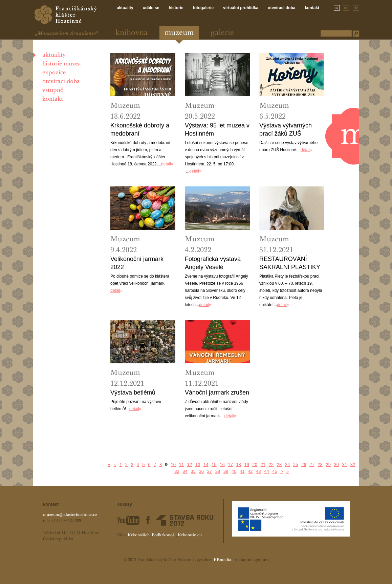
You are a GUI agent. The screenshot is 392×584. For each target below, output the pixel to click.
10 (173, 465)
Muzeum (179, 33)
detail (166, 164)
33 (177, 471)
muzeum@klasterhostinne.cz (70, 515)
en (346, 8)
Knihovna (132, 33)
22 (271, 465)
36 (201, 471)
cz (337, 8)
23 (279, 465)
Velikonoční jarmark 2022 (137, 263)
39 (226, 471)
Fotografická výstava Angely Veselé (213, 263)
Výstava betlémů (133, 392)
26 (304, 465)
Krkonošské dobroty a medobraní (140, 129)
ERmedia (222, 560)
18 (238, 465)
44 (266, 471)
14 (206, 465)
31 (345, 465)
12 (190, 465)
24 (287, 465)
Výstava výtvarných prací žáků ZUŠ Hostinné (286, 130)
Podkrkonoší (164, 535)
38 (218, 471)
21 (263, 465)
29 (328, 465)
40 (234, 471)
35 (193, 471)
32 (353, 465)
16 (222, 465)
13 (198, 465)
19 (246, 465)
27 (312, 465)
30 (336, 465)
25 (296, 465)
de (356, 8)
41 (242, 471)
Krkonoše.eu (190, 535)
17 (230, 465)
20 (255, 465)
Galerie (222, 33)
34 (185, 471)
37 (210, 471)
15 (214, 465)
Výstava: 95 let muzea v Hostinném (217, 129)
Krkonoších (139, 535)
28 (320, 465)
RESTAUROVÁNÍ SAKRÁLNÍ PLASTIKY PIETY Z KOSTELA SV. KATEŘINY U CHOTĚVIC (291, 263)
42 (250, 471)
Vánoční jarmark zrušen (217, 392)
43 (258, 471)
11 (181, 465)
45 (275, 471)
